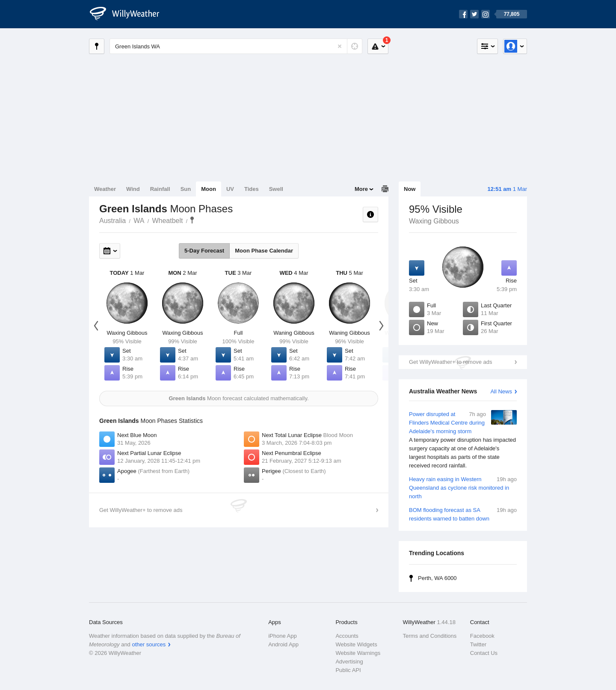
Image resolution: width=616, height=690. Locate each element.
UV (230, 189)
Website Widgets (356, 644)
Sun (186, 189)
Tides (252, 189)
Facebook (482, 636)
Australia (113, 221)
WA (139, 221)
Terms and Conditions (430, 636)
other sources (149, 644)
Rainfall (160, 189)
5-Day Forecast (204, 251)
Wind (133, 189)
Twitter (478, 644)
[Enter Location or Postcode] (236, 46)
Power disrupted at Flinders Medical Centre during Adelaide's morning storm (463, 440)
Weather (105, 189)
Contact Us (484, 653)
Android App (283, 644)
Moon (209, 189)
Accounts (347, 636)
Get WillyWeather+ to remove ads (450, 362)
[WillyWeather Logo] (129, 14)
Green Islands (192, 220)
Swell (276, 189)
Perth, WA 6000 (437, 578)
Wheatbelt (167, 221)
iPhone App (283, 636)
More (361, 189)
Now (410, 189)
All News (501, 391)
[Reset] (340, 46)
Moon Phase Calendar (264, 251)
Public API (348, 670)
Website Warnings (358, 653)
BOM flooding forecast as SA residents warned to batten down (463, 514)
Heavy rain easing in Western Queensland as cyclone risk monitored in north (463, 487)
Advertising (349, 662)
